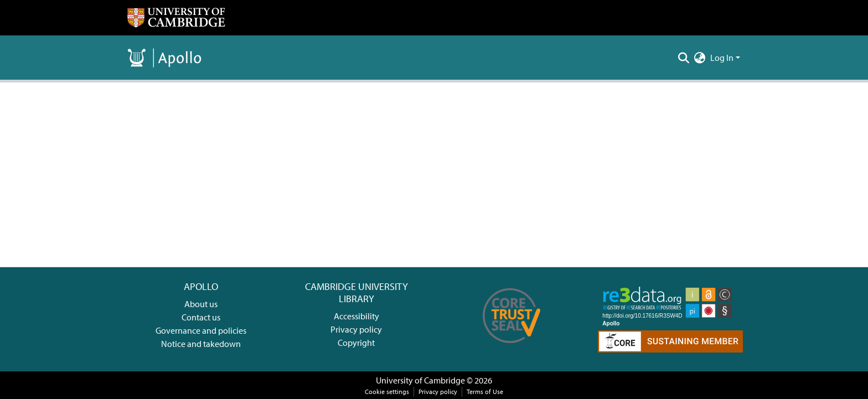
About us (201, 304)
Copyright (356, 343)
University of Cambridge (420, 380)
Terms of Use (485, 392)
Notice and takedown (201, 344)
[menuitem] (700, 58)
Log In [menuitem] (722, 58)
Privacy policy (356, 329)
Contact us (201, 317)
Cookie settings (387, 392)
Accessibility (356, 316)
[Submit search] (684, 58)
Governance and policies (201, 330)
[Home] (176, 18)
